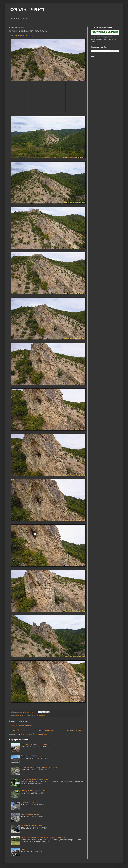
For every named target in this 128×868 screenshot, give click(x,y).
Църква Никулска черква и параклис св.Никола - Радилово (43, 837)
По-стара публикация (75, 730)
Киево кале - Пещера (29, 756)
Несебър (24, 849)
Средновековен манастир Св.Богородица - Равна (39, 768)
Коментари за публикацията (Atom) (34, 734)
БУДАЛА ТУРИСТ (27, 10)
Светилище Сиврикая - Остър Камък (35, 744)
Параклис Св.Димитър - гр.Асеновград (35, 779)
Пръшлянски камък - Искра (31, 802)
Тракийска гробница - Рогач (31, 826)
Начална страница (46, 730)
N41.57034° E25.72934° (24, 36)
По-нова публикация (18, 730)
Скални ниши (40, 715)
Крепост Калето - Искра (30, 814)
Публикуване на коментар (22, 725)
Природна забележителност (26, 715)
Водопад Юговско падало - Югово (34, 791)
